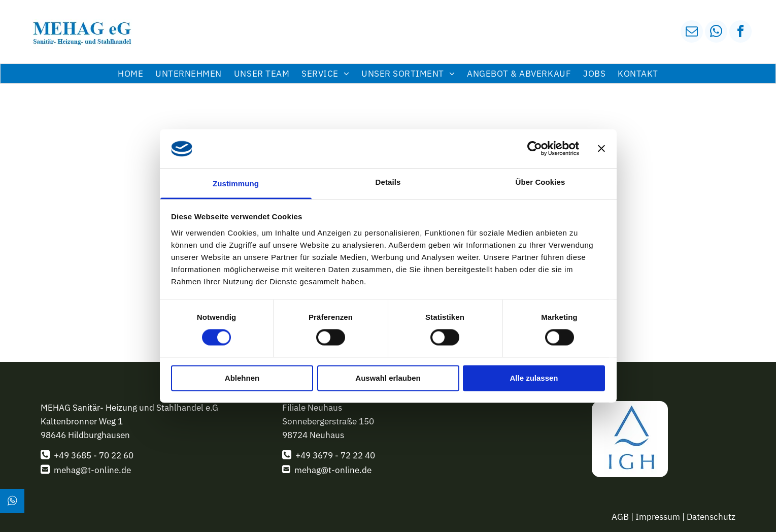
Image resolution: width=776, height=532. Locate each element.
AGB (620, 517)
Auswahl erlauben (388, 378)
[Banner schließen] (601, 149)
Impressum (658, 517)
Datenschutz (711, 517)
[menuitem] (130, 74)
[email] (692, 33)
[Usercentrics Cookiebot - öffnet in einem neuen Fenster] (535, 149)
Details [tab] (388, 182)
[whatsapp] (716, 33)
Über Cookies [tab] (541, 182)
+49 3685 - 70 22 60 (94, 455)
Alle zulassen (534, 378)
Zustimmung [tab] (236, 184)
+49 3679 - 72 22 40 (335, 455)
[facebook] (740, 33)
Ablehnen (242, 378)
